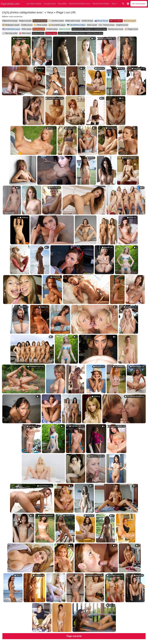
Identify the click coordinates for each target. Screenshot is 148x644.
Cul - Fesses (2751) (107, 25)
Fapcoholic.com (10, 4)
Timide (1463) (52, 29)
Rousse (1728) (39, 29)
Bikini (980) (26, 33)
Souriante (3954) (58, 25)
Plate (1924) (26, 29)
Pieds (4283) (42, 25)
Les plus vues (50, 4)
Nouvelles (62, 4)
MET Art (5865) (116, 21)
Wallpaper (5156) (12, 25)
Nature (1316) (65, 29)
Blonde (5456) (130, 21)
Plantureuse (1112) (116, 29)
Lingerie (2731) (122, 25)
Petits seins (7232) (73, 21)
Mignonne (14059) (10, 21)
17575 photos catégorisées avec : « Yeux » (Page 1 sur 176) (39, 12)
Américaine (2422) (13, 29)
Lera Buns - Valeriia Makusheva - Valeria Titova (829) (80, 33)
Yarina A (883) (38, 33)
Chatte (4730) (27, 25)
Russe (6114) (103, 21)
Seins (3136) (92, 25)
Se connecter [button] (139, 4)
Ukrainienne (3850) (78, 25)
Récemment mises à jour (80, 4)
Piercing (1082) (11, 33)
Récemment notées (101, 4)
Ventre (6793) (87, 21)
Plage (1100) (133, 29)
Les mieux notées (34, 4)
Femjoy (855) (51, 33)
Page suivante (74, 636)
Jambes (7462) (57, 21)
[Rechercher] (123, 4)
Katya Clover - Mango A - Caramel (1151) (89, 29)
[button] (128, 4)
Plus (114, 4)
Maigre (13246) (25, 21)
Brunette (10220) (40, 21)
